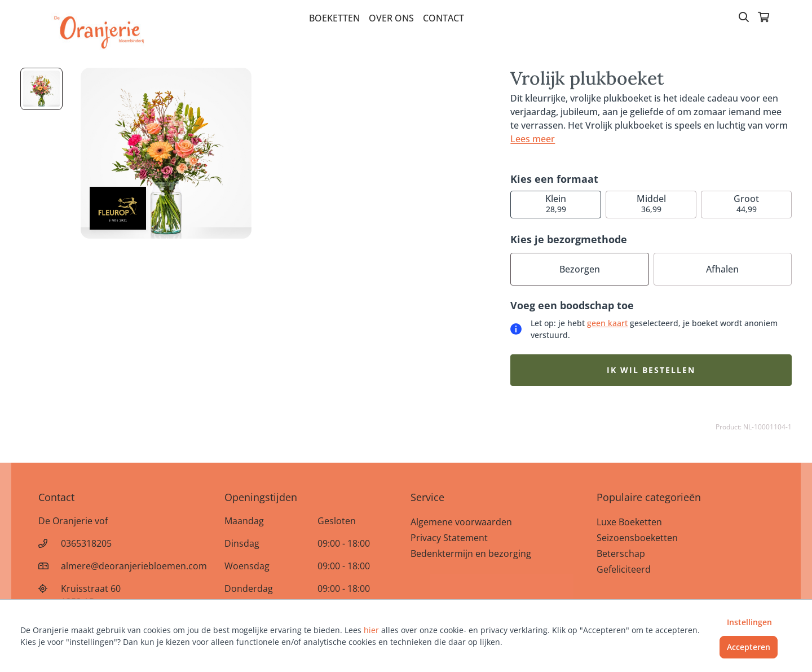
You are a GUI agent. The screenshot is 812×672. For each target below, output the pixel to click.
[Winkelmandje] (764, 18)
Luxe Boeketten (629, 522)
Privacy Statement (449, 538)
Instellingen (749, 622)
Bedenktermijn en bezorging (471, 554)
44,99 (746, 203)
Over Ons (391, 18)
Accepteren (749, 647)
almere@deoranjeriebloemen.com (134, 566)
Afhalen (722, 269)
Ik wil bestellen (651, 370)
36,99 (651, 203)
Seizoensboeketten (637, 538)
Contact (443, 18)
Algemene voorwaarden (461, 522)
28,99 (556, 203)
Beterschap (621, 554)
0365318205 (86, 543)
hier (371, 630)
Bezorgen (580, 269)
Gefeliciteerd (624, 569)
